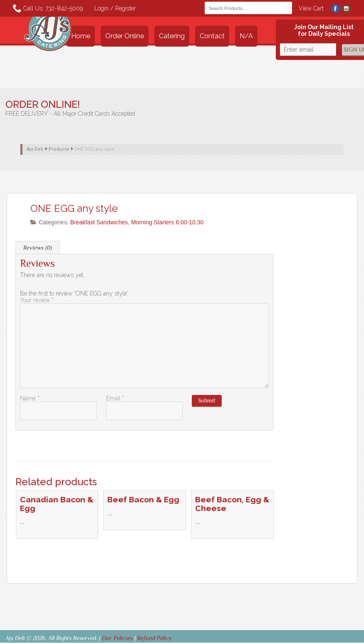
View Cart (311, 8)
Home (81, 36)
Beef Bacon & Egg (143, 500)
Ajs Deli (35, 149)
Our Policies (117, 638)
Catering (172, 36)
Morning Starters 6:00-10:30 (167, 222)
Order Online (125, 36)
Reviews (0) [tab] (38, 248)
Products (59, 149)
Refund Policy (155, 638)
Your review (37, 300)
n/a (246, 36)
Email (115, 398)
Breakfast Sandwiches (99, 222)
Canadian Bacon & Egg (57, 504)
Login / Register (115, 8)
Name (30, 398)
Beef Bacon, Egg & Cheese (232, 504)
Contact (212, 36)
